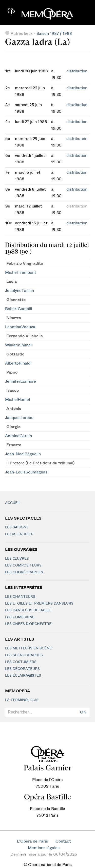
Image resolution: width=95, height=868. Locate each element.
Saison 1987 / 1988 (54, 34)
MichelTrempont (21, 273)
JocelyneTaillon (20, 291)
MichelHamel (17, 400)
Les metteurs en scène (28, 648)
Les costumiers (21, 662)
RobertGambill (18, 309)
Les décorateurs (22, 669)
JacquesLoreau (19, 418)
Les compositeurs (23, 565)
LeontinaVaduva (20, 327)
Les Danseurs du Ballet (29, 610)
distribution (77, 71)
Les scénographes (24, 655)
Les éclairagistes (23, 676)
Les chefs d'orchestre (28, 624)
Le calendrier (19, 534)
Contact (63, 841)
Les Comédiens (20, 617)
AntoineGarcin (18, 436)
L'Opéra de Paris (32, 841)
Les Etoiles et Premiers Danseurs (39, 604)
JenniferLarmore (21, 381)
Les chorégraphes (24, 572)
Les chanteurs (20, 597)
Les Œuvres (17, 559)
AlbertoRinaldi (18, 363)
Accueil (13, 503)
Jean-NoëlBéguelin (23, 454)
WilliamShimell (19, 345)
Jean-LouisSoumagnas (26, 472)
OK (83, 712)
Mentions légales (44, 848)
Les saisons (17, 527)
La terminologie (22, 700)
